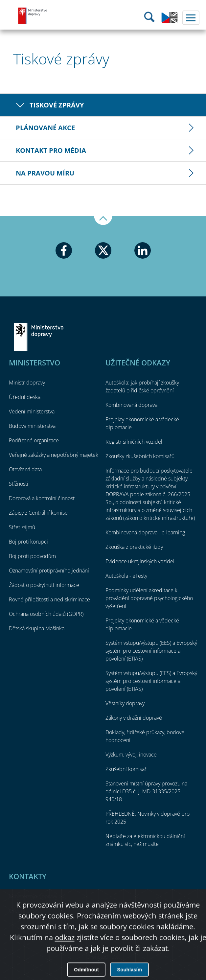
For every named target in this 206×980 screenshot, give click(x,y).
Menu (191, 18)
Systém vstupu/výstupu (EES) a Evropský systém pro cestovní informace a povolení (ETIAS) (151, 651)
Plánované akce (45, 128)
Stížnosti (19, 484)
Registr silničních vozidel (134, 442)
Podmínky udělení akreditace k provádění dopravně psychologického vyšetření (149, 598)
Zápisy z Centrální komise (38, 513)
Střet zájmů (22, 527)
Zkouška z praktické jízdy (134, 547)
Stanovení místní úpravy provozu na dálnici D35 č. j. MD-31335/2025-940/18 (146, 791)
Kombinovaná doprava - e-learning (145, 532)
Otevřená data (25, 469)
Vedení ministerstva (32, 411)
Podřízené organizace (34, 440)
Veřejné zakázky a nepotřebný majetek (54, 455)
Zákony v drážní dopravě (134, 718)
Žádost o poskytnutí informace (44, 585)
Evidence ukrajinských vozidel (140, 561)
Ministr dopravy (27, 383)
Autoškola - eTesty (126, 576)
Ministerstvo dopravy (33, 15)
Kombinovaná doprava (131, 405)
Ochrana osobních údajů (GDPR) (46, 614)
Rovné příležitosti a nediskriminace (49, 599)
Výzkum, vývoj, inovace (131, 755)
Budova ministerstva (32, 426)
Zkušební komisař (126, 769)
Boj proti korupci (28, 542)
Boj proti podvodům (32, 556)
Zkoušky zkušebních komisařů (140, 456)
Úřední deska (25, 397)
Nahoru (103, 221)
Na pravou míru (45, 173)
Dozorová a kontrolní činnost (42, 498)
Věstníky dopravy (125, 703)
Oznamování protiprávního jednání (49, 571)
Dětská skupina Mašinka (37, 628)
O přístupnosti (103, 957)
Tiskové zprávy (57, 105)
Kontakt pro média (51, 150)
